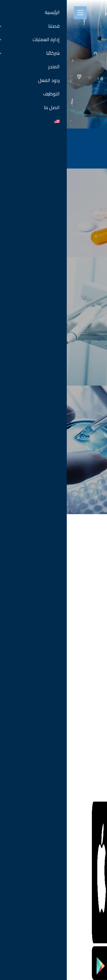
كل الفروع (93, 628)
